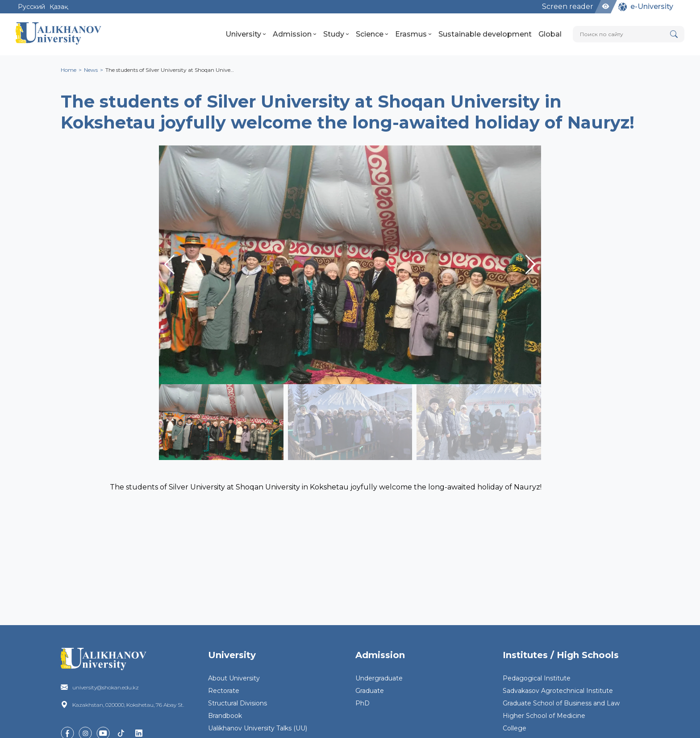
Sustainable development (485, 34)
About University (234, 678)
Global (550, 34)
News (91, 70)
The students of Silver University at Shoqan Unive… (170, 70)
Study (336, 34)
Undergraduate (379, 678)
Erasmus (413, 34)
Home (69, 70)
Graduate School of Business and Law (561, 703)
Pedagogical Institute (537, 678)
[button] (531, 265)
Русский (31, 7)
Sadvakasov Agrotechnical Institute (558, 691)
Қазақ (59, 7)
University (246, 34)
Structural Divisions (237, 703)
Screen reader (568, 6)
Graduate (370, 691)
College (515, 728)
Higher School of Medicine (544, 716)
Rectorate (224, 691)
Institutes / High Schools (561, 655)
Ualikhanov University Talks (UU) (258, 728)
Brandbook (225, 716)
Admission (295, 34)
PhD (362, 703)
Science (372, 34)
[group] (350, 265)
